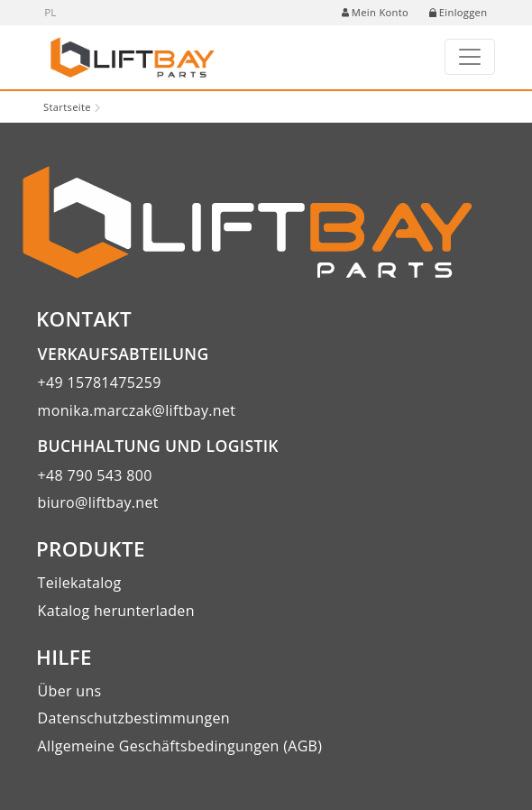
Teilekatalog (80, 583)
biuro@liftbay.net (98, 502)
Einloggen (459, 12)
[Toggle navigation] (470, 57)
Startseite (67, 107)
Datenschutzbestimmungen (134, 718)
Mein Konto (375, 12)
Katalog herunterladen (116, 611)
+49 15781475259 (100, 382)
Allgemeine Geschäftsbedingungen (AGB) (180, 746)
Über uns (70, 691)
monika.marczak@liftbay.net (137, 410)
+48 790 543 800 (95, 475)
